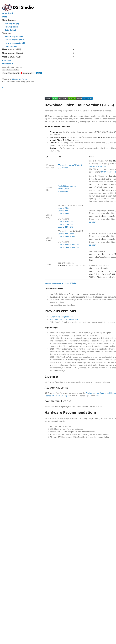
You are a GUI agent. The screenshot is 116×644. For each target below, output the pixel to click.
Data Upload (10, 30)
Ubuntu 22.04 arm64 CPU (69, 244)
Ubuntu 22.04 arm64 (67, 234)
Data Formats (11, 46)
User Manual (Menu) (12, 53)
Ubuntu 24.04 (64, 213)
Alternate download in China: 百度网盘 (61, 283)
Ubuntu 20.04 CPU (66, 221)
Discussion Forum (20, 79)
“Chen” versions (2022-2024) (62, 317)
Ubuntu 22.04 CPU (66, 224)
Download (8, 13)
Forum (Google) (12, 24)
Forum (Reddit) (12, 27)
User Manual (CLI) (11, 57)
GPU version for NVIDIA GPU (70, 165)
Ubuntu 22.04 (64, 211)
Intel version (63, 191)
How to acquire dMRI (14, 37)
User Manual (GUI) (12, 49)
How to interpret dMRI (15, 43)
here (97, 396)
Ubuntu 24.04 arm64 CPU (69, 247)
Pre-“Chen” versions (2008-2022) (64, 319)
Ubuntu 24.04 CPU (66, 227)
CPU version (63, 168)
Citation (7, 60)
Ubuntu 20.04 (64, 208)
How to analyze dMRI (14, 40)
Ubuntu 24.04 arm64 (67, 236)
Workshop (8, 64)
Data (5, 17)
